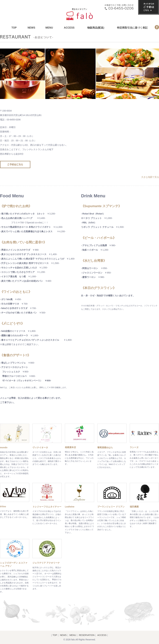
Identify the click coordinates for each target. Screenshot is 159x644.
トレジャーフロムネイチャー (47, 507)
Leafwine (70, 507)
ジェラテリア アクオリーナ (46, 563)
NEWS (31, 28)
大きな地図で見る (150, 177)
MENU (49, 28)
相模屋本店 (70, 447)
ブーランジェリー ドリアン (111, 507)
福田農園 (134, 507)
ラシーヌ (134, 447)
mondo (4, 447)
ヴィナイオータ (40, 447)
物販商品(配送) (96, 28)
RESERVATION (87, 635)
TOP (14, 28)
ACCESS (69, 28)
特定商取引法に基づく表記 (132, 28)
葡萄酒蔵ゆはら (105, 447)
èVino (3, 506)
